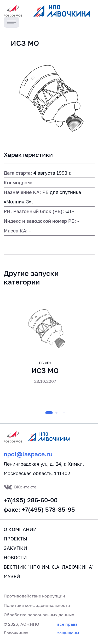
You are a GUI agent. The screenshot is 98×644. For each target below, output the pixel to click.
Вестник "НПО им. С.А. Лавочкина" (49, 567)
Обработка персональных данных (39, 615)
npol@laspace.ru (28, 454)
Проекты (15, 539)
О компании (20, 529)
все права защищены (68, 628)
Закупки (15, 548)
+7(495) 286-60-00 (31, 500)
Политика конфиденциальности (37, 605)
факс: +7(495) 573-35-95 (39, 509)
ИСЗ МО (45, 371)
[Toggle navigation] (12, 22)
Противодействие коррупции (34, 596)
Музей (12, 576)
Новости (15, 557)
